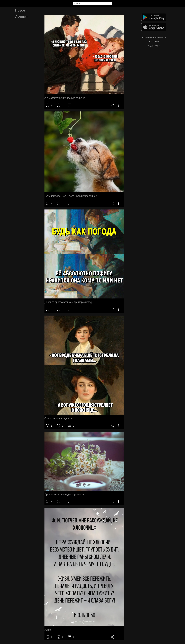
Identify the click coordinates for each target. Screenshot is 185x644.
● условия (154, 41)
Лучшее (21, 17)
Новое (20, 10)
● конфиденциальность (154, 37)
